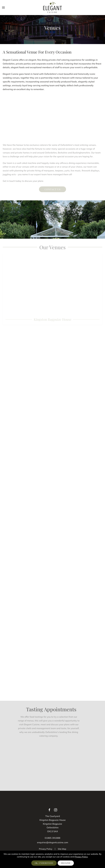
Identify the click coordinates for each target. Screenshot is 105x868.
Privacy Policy (46, 849)
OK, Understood (44, 863)
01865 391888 (52, 838)
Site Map (62, 849)
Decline (66, 863)
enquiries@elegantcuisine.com (53, 842)
